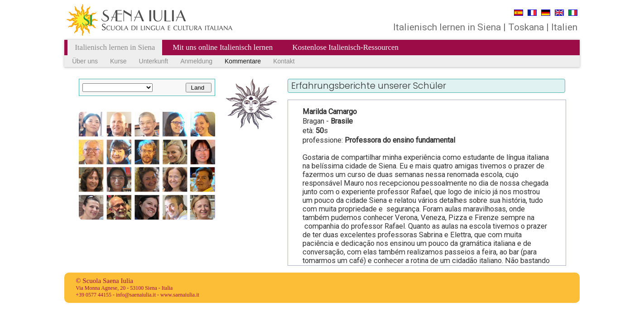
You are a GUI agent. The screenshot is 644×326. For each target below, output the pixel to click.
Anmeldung (196, 61)
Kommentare (243, 61)
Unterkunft (154, 61)
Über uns (85, 61)
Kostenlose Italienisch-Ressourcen (345, 47)
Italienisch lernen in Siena (115, 47)
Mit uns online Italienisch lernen (223, 47)
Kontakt (284, 61)
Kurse (118, 61)
